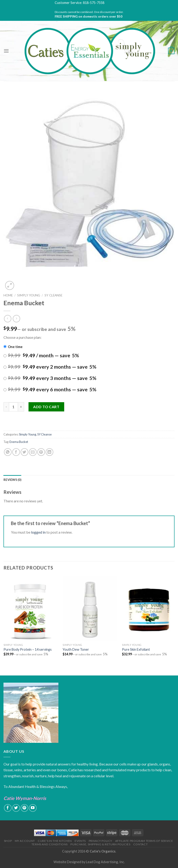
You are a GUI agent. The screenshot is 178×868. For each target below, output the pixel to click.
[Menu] (6, 51)
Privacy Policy (101, 841)
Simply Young (29, 295)
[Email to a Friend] (33, 452)
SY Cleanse (53, 295)
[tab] (12, 480)
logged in (38, 532)
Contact (140, 844)
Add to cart (46, 407)
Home (8, 295)
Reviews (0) (12, 480)
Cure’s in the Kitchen (55, 841)
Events (80, 841)
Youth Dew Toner (76, 649)
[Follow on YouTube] (33, 808)
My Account (25, 841)
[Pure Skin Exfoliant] (149, 608)
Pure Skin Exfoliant (136, 649)
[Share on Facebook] (16, 452)
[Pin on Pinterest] (41, 452)
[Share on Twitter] (24, 452)
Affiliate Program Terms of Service (144, 841)
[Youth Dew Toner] (90, 608)
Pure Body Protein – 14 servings (28, 649)
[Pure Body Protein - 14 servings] (30, 608)
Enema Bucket (19, 442)
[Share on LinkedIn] (49, 452)
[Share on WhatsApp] (8, 452)
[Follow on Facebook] (8, 808)
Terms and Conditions (50, 844)
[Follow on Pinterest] (24, 808)
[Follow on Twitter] (16, 808)
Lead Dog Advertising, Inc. (105, 862)
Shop (8, 841)
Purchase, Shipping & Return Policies (100, 844)
